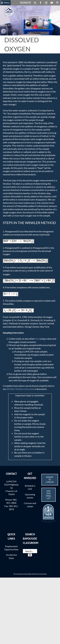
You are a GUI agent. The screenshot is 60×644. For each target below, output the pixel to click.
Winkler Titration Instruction (21, 389)
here (37, 339)
